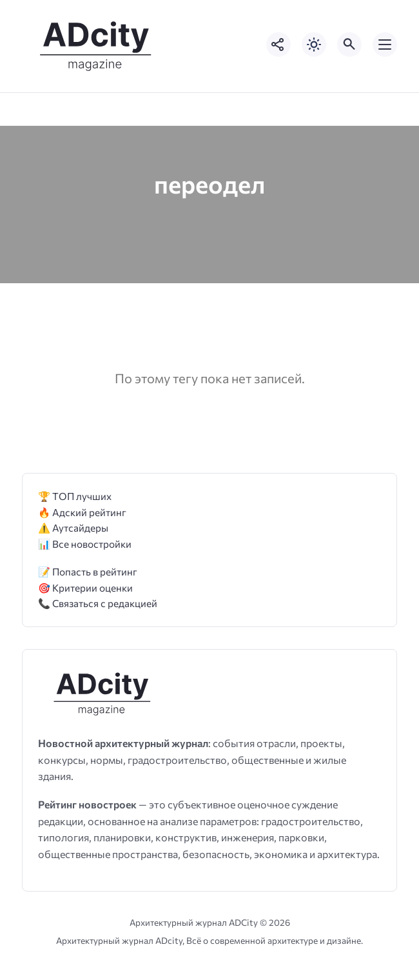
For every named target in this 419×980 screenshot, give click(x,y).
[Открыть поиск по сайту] (349, 45)
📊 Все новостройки (85, 544)
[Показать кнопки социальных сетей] (278, 45)
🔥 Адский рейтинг (82, 512)
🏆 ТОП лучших (75, 496)
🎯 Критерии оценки (85, 587)
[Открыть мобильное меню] (385, 45)
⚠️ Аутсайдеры (73, 527)
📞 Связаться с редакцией (98, 603)
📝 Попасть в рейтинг (88, 571)
